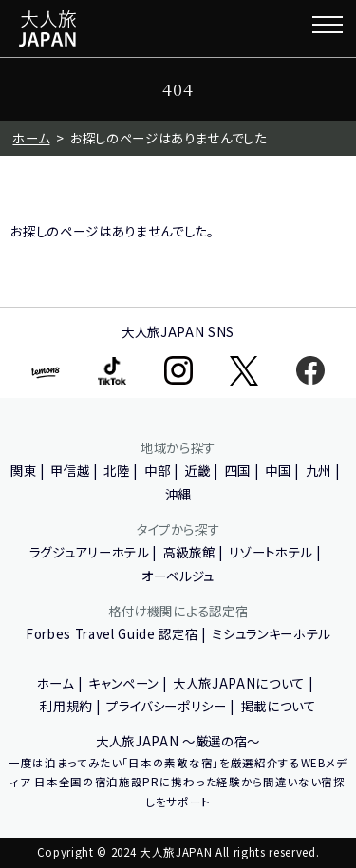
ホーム (31, 138)
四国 (238, 470)
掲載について (279, 706)
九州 (319, 470)
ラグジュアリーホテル (89, 552)
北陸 (116, 470)
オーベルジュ (178, 576)
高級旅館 (189, 552)
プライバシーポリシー (167, 706)
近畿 (197, 470)
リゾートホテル (271, 552)
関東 (23, 470)
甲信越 (70, 470)
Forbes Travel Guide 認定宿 (112, 633)
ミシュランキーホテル (271, 633)
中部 (157, 470)
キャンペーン (123, 683)
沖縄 (178, 494)
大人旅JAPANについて (239, 683)
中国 (278, 470)
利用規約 (66, 706)
